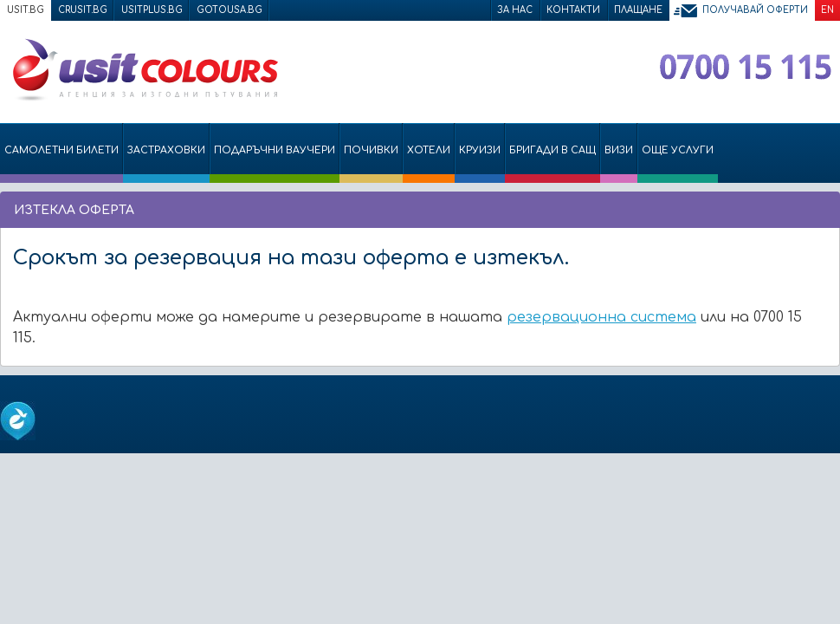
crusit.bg (83, 10)
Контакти (573, 10)
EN (827, 10)
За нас (515, 10)
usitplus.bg (152, 10)
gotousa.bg (229, 10)
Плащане (638, 10)
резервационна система (601, 317)
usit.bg (26, 10)
